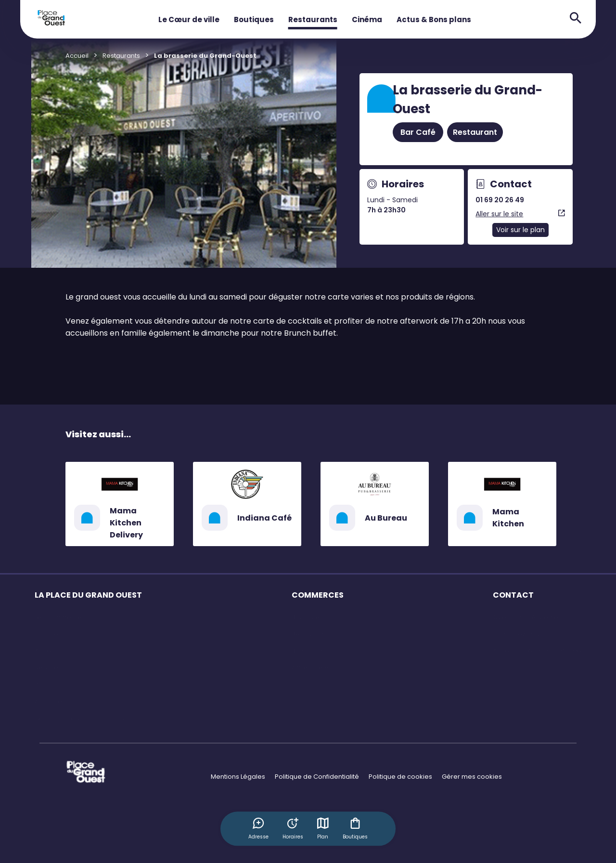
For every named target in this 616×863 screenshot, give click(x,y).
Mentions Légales (238, 777)
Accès (45, 651)
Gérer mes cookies (472, 777)
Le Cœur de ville (189, 20)
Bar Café (418, 132)
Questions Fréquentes (527, 617)
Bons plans (309, 651)
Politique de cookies (400, 777)
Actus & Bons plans (434, 20)
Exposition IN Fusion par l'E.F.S (79, 718)
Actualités (50, 701)
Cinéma (367, 20)
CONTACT (513, 595)
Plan (323, 828)
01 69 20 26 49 (500, 200)
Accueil (77, 56)
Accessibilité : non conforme (537, 651)
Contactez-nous (519, 634)
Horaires (48, 634)
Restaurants (313, 20)
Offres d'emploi (316, 668)
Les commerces (60, 617)
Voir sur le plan (520, 230)
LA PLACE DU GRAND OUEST (88, 595)
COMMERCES (318, 595)
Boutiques (254, 20)
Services (48, 668)
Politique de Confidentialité (317, 777)
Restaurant (475, 132)
